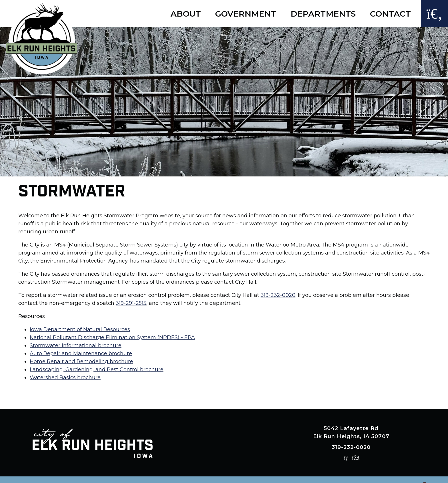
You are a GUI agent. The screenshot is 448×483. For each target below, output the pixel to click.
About (186, 14)
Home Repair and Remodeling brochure (81, 361)
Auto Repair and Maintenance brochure (81, 353)
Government (246, 14)
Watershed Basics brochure (65, 377)
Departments (323, 14)
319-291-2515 (131, 303)
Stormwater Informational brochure (76, 345)
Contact (390, 14)
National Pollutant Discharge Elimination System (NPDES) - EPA (112, 337)
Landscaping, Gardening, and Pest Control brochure (97, 369)
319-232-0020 (278, 295)
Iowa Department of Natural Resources (80, 329)
